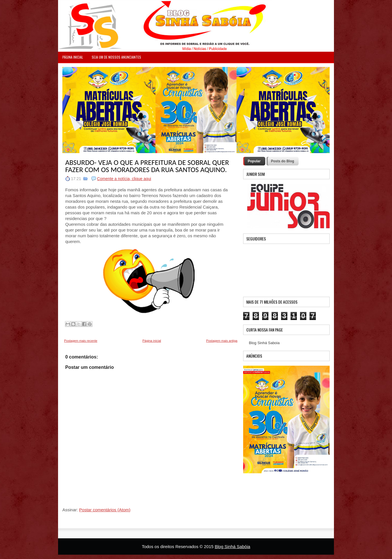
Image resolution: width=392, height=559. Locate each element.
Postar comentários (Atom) (105, 510)
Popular (254, 161)
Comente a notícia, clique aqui (124, 179)
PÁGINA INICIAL (73, 57)
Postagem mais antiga (222, 341)
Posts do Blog (283, 161)
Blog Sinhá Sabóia (232, 547)
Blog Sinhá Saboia (264, 343)
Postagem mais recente (81, 341)
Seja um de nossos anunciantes (116, 57)
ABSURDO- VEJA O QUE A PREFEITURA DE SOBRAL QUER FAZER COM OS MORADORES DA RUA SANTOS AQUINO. (147, 166)
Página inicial (152, 341)
